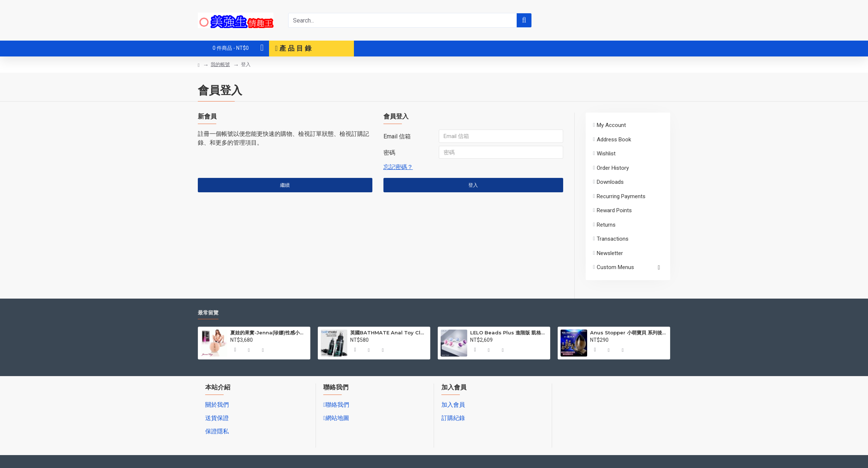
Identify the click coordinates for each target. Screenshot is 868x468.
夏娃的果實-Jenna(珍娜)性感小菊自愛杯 (269, 333)
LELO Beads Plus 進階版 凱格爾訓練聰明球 (509, 333)
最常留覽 (208, 313)
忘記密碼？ (398, 168)
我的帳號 (220, 64)
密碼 (389, 153)
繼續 (285, 187)
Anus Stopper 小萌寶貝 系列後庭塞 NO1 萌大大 (629, 333)
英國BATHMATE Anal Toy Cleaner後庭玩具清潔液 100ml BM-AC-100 (389, 333)
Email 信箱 (397, 136)
